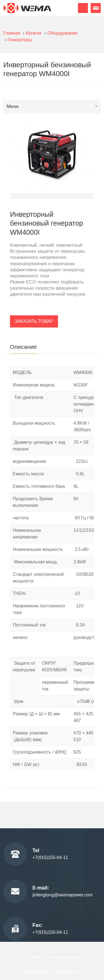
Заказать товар (34, 321)
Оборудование (63, 33)
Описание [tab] (23, 347)
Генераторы (20, 40)
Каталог (34, 33)
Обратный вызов (83, 8)
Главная (12, 33)
